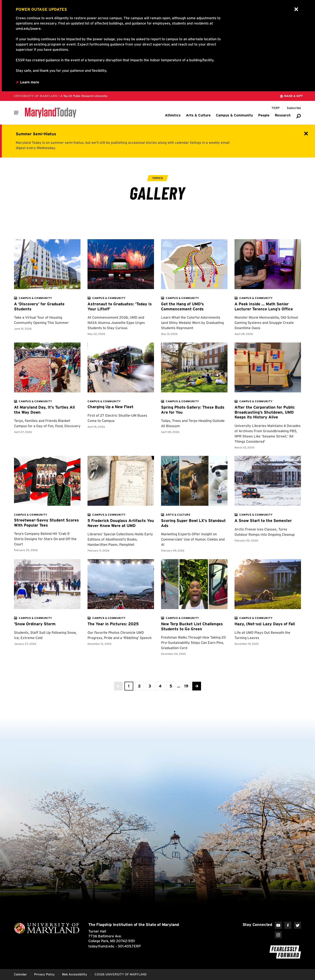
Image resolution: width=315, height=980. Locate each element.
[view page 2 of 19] (139, 686)
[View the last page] (186, 686)
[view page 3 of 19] (150, 686)
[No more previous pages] (118, 686)
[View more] (36, 298)
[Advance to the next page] (197, 686)
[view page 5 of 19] (171, 686)
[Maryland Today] (51, 113)
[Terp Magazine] (276, 108)
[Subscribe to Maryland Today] (294, 108)
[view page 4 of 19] (160, 686)
